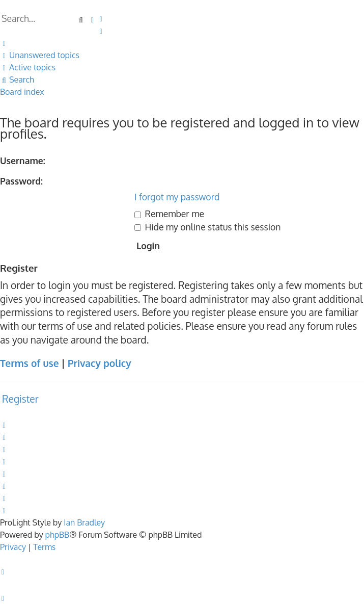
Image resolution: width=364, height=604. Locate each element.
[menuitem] (101, 18)
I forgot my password (177, 197)
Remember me (169, 214)
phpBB (58, 535)
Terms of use (29, 363)
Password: (21, 181)
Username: (23, 161)
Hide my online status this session (208, 227)
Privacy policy (100, 363)
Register (20, 399)
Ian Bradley (84, 522)
